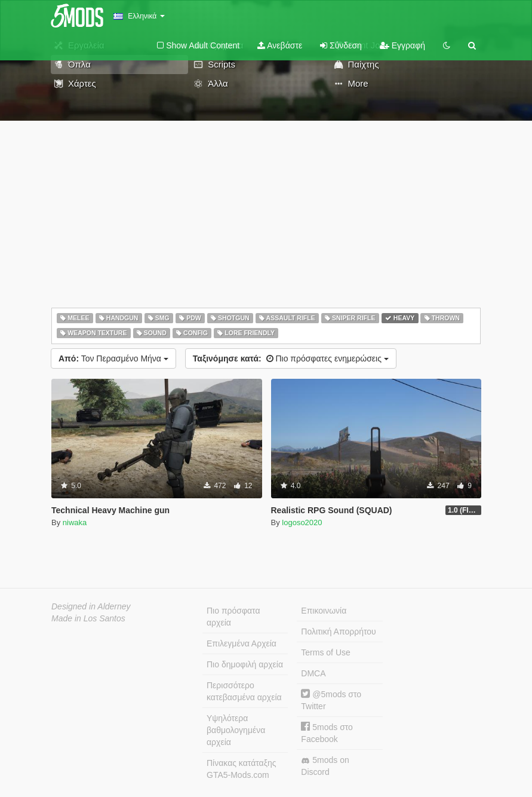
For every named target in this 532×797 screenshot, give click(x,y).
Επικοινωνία (324, 611)
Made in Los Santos (88, 618)
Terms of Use (325, 652)
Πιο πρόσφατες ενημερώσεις (291, 358)
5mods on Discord (325, 766)
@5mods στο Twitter (331, 700)
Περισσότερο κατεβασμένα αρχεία (244, 691)
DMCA (313, 673)
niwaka (75, 522)
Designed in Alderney (91, 606)
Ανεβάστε (280, 45)
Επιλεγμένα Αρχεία (242, 643)
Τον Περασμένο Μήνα (113, 358)
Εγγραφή (402, 45)
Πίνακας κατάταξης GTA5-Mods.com (241, 769)
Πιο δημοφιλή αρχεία (245, 664)
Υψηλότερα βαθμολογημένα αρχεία (236, 730)
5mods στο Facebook (327, 733)
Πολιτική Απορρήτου (338, 632)
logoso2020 (302, 522)
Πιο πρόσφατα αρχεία (233, 617)
